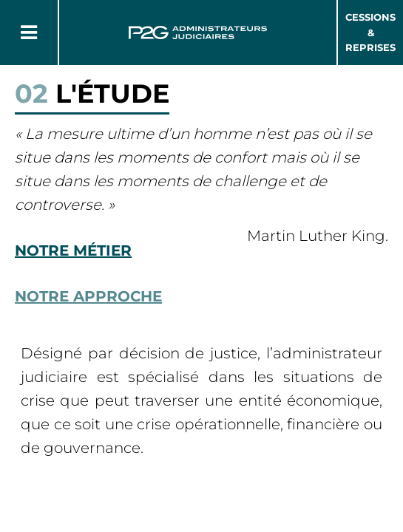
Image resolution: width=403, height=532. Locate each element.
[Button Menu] (29, 33)
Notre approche (88, 296)
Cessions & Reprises (370, 33)
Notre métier (73, 250)
